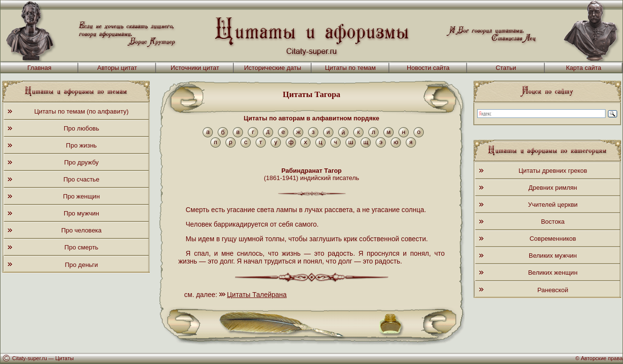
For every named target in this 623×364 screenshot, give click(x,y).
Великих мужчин (553, 256)
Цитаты (65, 358)
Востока (553, 222)
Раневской (553, 290)
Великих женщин (553, 273)
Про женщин (82, 196)
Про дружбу (81, 162)
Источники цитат (195, 68)
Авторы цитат (117, 68)
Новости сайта (428, 68)
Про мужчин (81, 213)
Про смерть (82, 247)
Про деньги (81, 265)
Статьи (506, 68)
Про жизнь (81, 145)
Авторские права (602, 358)
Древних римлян (553, 188)
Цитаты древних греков (553, 171)
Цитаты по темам (351, 68)
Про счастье (81, 179)
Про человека (81, 230)
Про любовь (81, 128)
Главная (39, 68)
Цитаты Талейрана (257, 295)
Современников (553, 239)
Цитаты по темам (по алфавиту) (81, 111)
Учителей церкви (553, 205)
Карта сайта (584, 68)
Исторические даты (273, 68)
